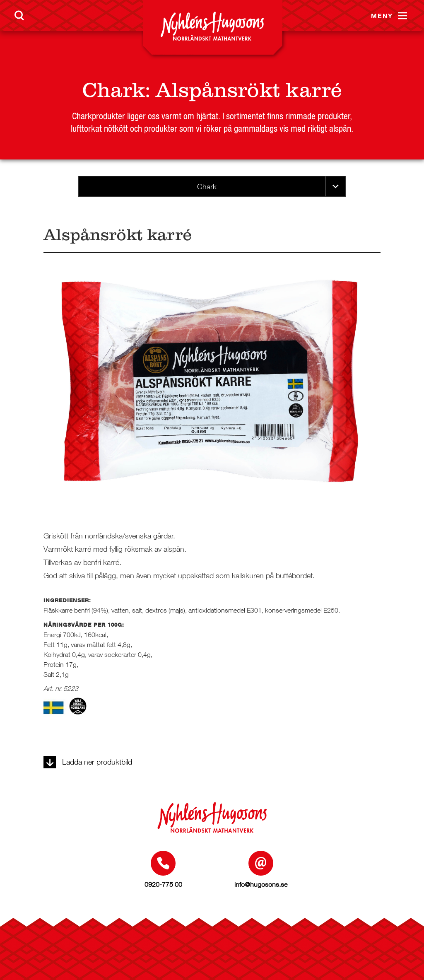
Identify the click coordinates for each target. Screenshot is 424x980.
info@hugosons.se (261, 884)
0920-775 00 (163, 884)
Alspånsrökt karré (249, 90)
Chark (113, 90)
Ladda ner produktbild (88, 762)
